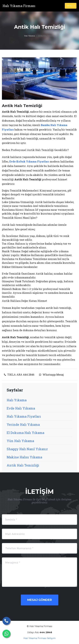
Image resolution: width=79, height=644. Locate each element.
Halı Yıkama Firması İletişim (39, 638)
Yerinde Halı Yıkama (23, 424)
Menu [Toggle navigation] (71, 6)
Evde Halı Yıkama (21, 408)
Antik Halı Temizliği (23, 465)
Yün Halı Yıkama (20, 441)
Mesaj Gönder (40, 600)
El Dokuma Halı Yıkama (25, 433)
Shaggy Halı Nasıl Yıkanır (27, 449)
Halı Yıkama (30, 36)
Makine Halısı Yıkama (24, 457)
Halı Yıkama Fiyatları (24, 416)
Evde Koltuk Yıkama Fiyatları (29, 161)
